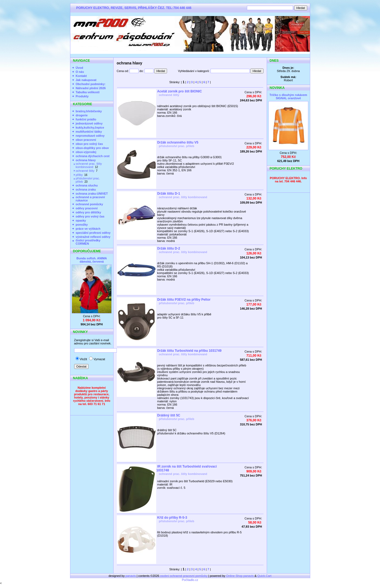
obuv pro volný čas (89, 144)
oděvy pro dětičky (89, 212)
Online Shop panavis (240, 576)
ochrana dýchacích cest (93, 156)
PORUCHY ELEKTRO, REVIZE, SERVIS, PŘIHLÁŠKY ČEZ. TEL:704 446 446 (134, 8)
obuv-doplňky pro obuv (92, 148)
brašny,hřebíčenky (89, 111)
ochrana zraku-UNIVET (92, 194)
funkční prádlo (86, 119)
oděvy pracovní (87, 208)
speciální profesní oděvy (93, 233)
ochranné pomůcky (89, 204)
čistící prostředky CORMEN (88, 242)
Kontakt (81, 76)
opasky (81, 220)
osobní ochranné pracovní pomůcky (184, 576)
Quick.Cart (264, 576)
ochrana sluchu (87, 185)
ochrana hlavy (86, 160)
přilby (79, 175)
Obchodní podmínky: (91, 84)
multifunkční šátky (89, 132)
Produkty (82, 96)
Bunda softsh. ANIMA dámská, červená (92, 260)
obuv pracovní (86, 140)
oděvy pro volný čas (90, 216)
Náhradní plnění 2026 (91, 88)
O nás (80, 72)
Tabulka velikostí (88, 92)
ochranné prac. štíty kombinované (89, 165)
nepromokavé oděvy (90, 136)
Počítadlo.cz (190, 580)
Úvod (80, 68)
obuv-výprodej (86, 152)
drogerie (82, 115)
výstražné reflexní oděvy (93, 237)
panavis (131, 576)
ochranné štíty (85, 171)
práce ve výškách (88, 229)
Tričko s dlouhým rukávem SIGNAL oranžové (288, 97)
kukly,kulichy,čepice (90, 127)
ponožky (82, 225)
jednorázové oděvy (89, 123)
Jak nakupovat (86, 80)
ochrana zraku (86, 189)
